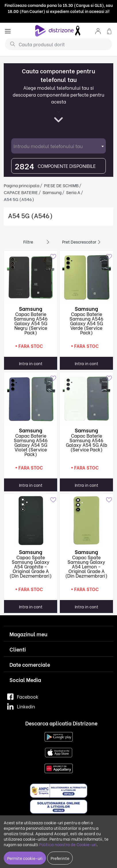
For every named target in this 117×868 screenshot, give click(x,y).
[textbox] (58, 146)
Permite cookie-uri (25, 858)
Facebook (23, 696)
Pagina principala (22, 185)
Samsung (52, 192)
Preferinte (60, 858)
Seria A (73, 192)
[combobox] (58, 146)
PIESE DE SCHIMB (61, 185)
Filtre (28, 242)
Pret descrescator (79, 242)
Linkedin (21, 706)
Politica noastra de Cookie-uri (68, 844)
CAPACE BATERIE (21, 192)
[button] (98, 31)
